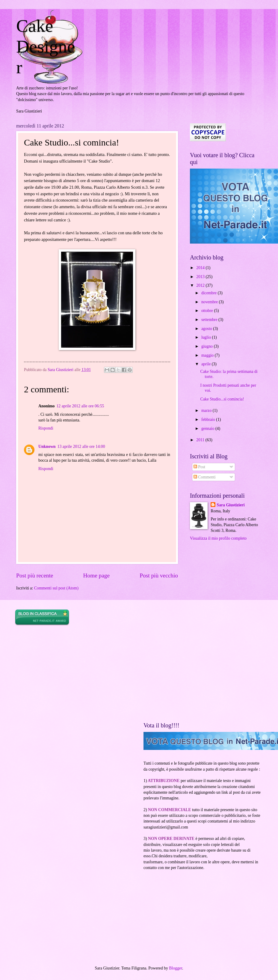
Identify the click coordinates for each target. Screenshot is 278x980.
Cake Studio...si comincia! (222, 399)
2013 (201, 277)
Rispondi (46, 428)
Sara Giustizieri (231, 505)
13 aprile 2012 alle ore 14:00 (81, 447)
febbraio (209, 420)
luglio (207, 337)
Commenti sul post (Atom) (56, 588)
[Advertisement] (60, 674)
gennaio (208, 429)
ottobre (208, 311)
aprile (207, 364)
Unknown (47, 447)
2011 (201, 440)
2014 (201, 268)
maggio (208, 355)
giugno (208, 346)
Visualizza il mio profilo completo (218, 538)
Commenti (205, 477)
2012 (201, 285)
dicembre (210, 293)
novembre (210, 302)
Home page (96, 575)
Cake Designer (46, 46)
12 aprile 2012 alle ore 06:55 (80, 406)
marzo (207, 411)
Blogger (176, 968)
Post (199, 467)
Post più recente (35, 575)
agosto (207, 329)
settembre (210, 320)
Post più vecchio (159, 575)
